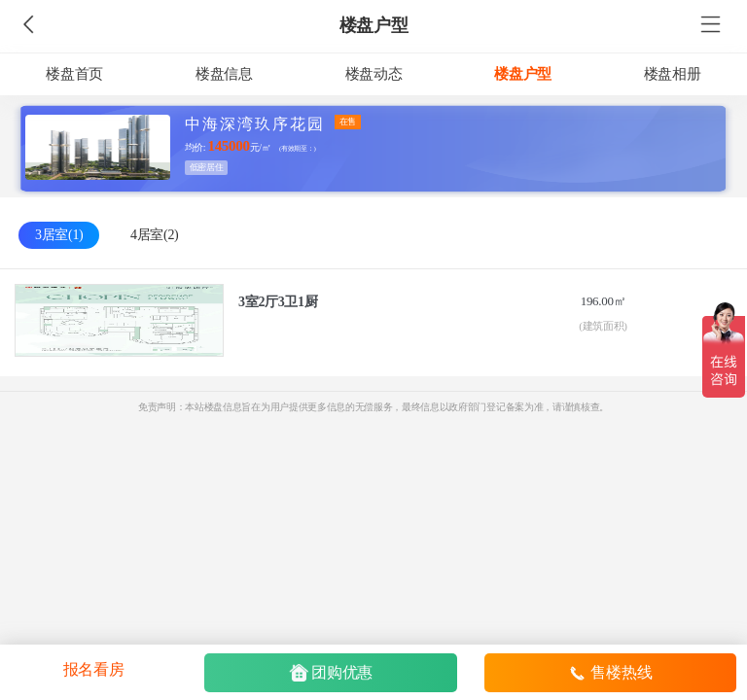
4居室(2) (154, 235)
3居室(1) (59, 235)
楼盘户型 (374, 25)
